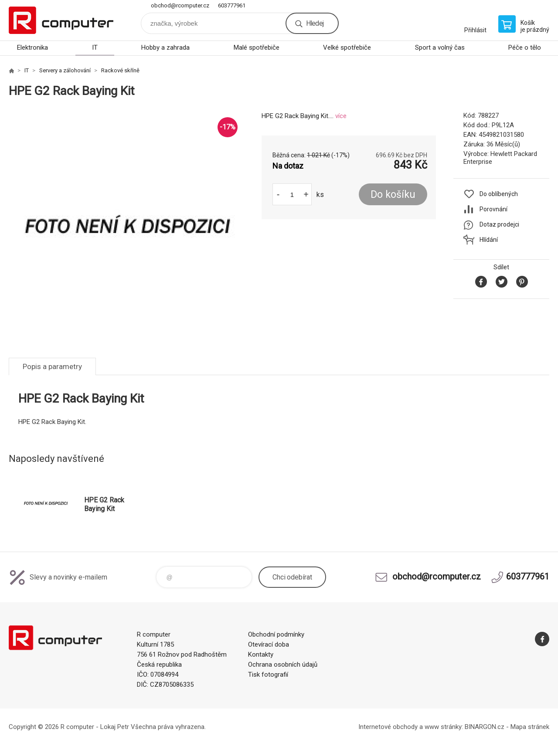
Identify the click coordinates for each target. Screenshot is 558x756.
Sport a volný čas (440, 47)
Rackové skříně (120, 70)
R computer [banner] (61, 20)
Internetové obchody (388, 727)
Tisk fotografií (268, 675)
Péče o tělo (525, 47)
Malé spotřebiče (257, 47)
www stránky (443, 727)
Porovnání (493, 209)
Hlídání (489, 240)
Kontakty (261, 654)
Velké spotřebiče (347, 47)
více (341, 116)
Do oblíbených (499, 194)
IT (95, 47)
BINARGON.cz (485, 727)
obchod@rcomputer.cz (180, 5)
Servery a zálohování (65, 70)
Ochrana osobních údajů (283, 664)
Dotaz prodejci (499, 224)
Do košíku (393, 195)
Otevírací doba (269, 644)
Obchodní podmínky (276, 634)
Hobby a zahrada (165, 47)
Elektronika (32, 47)
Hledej (315, 23)
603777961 (232, 5)
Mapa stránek (530, 727)
